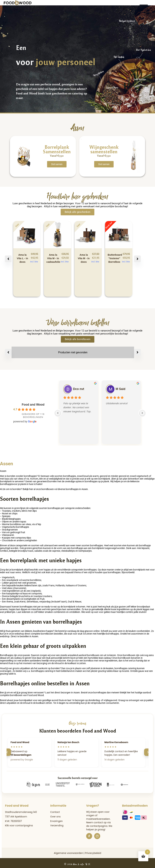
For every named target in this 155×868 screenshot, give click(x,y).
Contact (55, 812)
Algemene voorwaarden (68, 853)
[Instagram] (97, 836)
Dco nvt (79, 389)
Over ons (55, 817)
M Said (120, 389)
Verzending (57, 825)
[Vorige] (7, 752)
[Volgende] (148, 752)
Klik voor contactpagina (19, 825)
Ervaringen (56, 821)
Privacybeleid (93, 853)
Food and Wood (33, 405)
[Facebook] (89, 836)
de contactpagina (97, 826)
